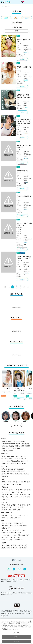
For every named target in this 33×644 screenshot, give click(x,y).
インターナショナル (22, 497)
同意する (16, 641)
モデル (14, 526)
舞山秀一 (26, 209)
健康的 (14, 494)
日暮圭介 (26, 182)
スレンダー (8, 490)
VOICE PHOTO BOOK (18, 471)
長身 (5, 494)
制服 (16, 482)
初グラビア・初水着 (19, 545)
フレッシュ (25, 494)
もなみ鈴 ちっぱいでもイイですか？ (24, 146)
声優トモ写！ (19, 474)
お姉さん (16, 505)
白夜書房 (13, 448)
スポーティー (8, 497)
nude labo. (5, 476)
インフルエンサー (9, 535)
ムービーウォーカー (7, 451)
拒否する (16, 637)
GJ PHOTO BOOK (7, 459)
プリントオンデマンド (8, 474)
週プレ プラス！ (16, 18)
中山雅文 (26, 107)
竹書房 (22, 446)
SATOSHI (26, 158)
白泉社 (8, 448)
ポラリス (26, 474)
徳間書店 (28, 446)
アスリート (7, 540)
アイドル (18, 523)
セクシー (7, 510)
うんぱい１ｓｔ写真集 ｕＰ (24, 197)
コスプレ (7, 482)
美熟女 (27, 505)
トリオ (13, 515)
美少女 (6, 505)
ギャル (6, 499)
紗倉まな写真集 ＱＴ (22, 171)
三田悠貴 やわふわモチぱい (24, 68)
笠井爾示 (26, 80)
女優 (5, 526)
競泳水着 (26, 482)
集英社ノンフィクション (9, 463)
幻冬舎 (23, 444)
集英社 (27, 444)
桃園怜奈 (19, 231)
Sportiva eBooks (21, 463)
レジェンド (7, 537)
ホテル (6, 518)
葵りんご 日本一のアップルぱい (24, 41)
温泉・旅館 (16, 518)
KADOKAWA (21, 441)
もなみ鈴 (19, 149)
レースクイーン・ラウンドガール (14, 530)
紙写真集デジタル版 (7, 469)
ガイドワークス (12, 441)
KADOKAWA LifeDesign (9, 444)
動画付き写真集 (6, 471)
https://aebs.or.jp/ (5, 617)
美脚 (20, 492)
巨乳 (19, 490)
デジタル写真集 (6, 18)
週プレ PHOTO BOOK (8, 456)
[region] (16, 631)
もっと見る (16, 425)
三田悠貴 (19, 71)
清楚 (17, 510)
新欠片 (4, 448)
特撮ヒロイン (24, 535)
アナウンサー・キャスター (12, 533)
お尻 (27, 490)
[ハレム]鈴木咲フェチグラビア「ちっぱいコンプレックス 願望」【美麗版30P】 (24, 122)
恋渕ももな (19, 261)
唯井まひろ (19, 227)
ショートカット (9, 492)
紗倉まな (19, 173)
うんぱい (19, 200)
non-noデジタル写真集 (8, 461)
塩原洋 (25, 242)
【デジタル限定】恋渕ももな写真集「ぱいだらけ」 (24, 258)
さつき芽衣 (19, 233)
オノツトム (26, 273)
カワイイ (19, 507)
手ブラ (6, 545)
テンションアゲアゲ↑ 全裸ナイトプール (24, 224)
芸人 (17, 537)
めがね (6, 484)
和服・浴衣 (17, 484)
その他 (23, 548)
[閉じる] (31, 621)
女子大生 (6, 528)
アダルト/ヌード (18, 540)
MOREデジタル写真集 (19, 459)
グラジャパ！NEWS (27, 18)
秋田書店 (4, 441)
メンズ (6, 548)
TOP (2, 6)
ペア (5, 515)
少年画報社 (17, 446)
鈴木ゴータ (26, 53)
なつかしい (7, 507)
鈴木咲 (18, 100)
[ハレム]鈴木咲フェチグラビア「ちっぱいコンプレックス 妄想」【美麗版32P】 (24, 96)
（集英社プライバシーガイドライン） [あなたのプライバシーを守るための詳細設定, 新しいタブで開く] (11, 630)
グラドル (7, 523)
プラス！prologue (19, 469)
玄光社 (18, 444)
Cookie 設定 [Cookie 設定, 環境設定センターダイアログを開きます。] (16, 633)
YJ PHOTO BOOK (20, 456)
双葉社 (19, 448)
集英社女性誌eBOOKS (22, 461)
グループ (23, 515)
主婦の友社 (5, 446)
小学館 (11, 446)
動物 (15, 548)
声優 (23, 526)
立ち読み (22, 59)
